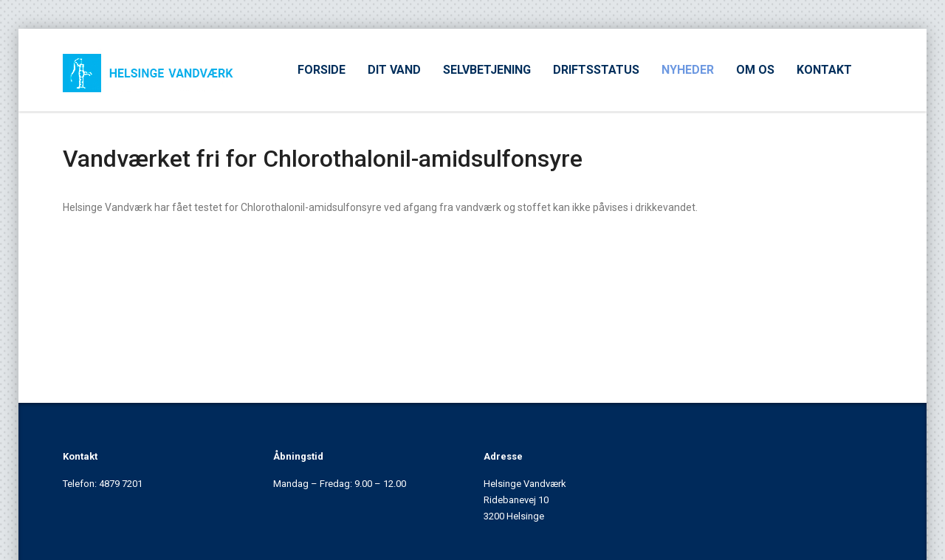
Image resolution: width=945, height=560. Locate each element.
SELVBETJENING (487, 70)
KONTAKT (824, 70)
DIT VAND (394, 70)
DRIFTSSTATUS (596, 70)
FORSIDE (322, 70)
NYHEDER (688, 70)
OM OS (755, 70)
